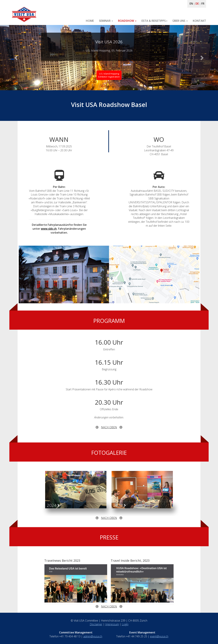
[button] (16, 58)
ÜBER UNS (180, 21)
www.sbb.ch (49, 229)
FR (203, 4)
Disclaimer (96, 624)
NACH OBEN (109, 427)
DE (197, 4)
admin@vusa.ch (93, 636)
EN (191, 4)
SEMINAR (106, 21)
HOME (90, 21)
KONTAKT (199, 21)
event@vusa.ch (159, 636)
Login (125, 624)
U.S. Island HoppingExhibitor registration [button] (109, 75)
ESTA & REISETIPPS (154, 21)
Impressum (112, 624)
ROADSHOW (127, 21)
